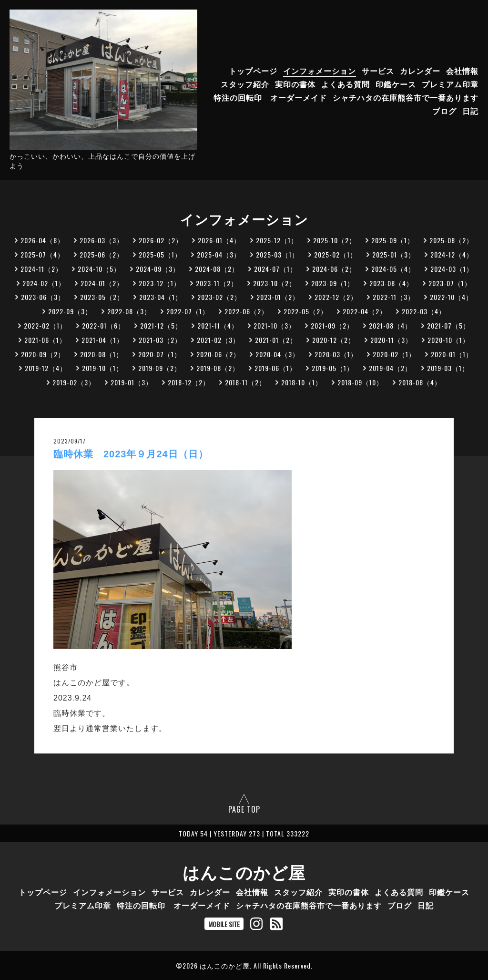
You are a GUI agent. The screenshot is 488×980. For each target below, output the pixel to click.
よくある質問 (346, 84)
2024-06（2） (334, 269)
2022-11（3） (394, 297)
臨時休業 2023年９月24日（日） (131, 454)
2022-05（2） (305, 311)
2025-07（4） (42, 254)
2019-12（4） (46, 368)
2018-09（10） (360, 382)
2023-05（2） (102, 297)
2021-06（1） (45, 340)
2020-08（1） (102, 354)
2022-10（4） (451, 297)
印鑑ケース (396, 84)
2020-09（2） (43, 354)
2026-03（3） (102, 240)
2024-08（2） (217, 269)
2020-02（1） (394, 354)
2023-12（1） (160, 283)
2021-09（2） (332, 325)
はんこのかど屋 (244, 871)
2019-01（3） (132, 382)
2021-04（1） (102, 340)
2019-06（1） (275, 368)
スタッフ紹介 (245, 84)
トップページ (253, 71)
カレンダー (420, 71)
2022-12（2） (336, 297)
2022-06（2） (246, 311)
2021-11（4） (218, 325)
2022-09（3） (70, 311)
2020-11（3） (391, 340)
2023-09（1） (333, 283)
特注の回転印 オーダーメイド (270, 97)
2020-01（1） (452, 354)
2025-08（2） (451, 240)
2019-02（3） (74, 382)
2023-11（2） (217, 283)
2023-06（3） (43, 297)
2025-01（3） (394, 254)
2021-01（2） (276, 340)
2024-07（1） (275, 269)
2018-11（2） (245, 382)
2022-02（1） (45, 325)
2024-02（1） (44, 283)
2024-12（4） (452, 254)
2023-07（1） (450, 283)
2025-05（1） (160, 254)
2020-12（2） (334, 340)
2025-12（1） (277, 240)
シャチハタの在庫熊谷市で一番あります (406, 97)
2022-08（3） (129, 311)
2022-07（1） (188, 311)
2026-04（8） (42, 240)
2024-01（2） (102, 283)
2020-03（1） (336, 354)
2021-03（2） (160, 340)
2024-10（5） (99, 269)
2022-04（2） (365, 311)
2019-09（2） (160, 368)
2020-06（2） (218, 354)
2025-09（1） (393, 240)
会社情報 (462, 71)
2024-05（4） (393, 269)
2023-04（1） (161, 297)
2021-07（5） (448, 325)
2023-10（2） (274, 283)
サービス (378, 71)
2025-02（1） (335, 254)
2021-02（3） (218, 340)
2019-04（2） (390, 368)
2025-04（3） (219, 254)
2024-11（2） (41, 269)
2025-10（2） (335, 240)
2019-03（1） (448, 368)
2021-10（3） (274, 325)
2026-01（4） (219, 240)
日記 (470, 111)
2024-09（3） (158, 269)
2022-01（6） (103, 325)
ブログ (444, 111)
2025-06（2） (102, 254)
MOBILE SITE (224, 924)
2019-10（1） (102, 368)
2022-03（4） (424, 311)
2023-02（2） (219, 297)
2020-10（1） (448, 340)
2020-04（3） (277, 354)
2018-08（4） (420, 382)
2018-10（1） (302, 382)
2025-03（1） (277, 254)
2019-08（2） (218, 368)
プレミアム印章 (450, 84)
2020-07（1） (160, 354)
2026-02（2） (161, 240)
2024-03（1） (452, 269)
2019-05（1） (333, 368)
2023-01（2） (278, 297)
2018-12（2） (189, 382)
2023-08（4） (391, 283)
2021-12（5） (161, 325)
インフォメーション (320, 71)
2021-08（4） (390, 325)
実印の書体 (295, 84)
